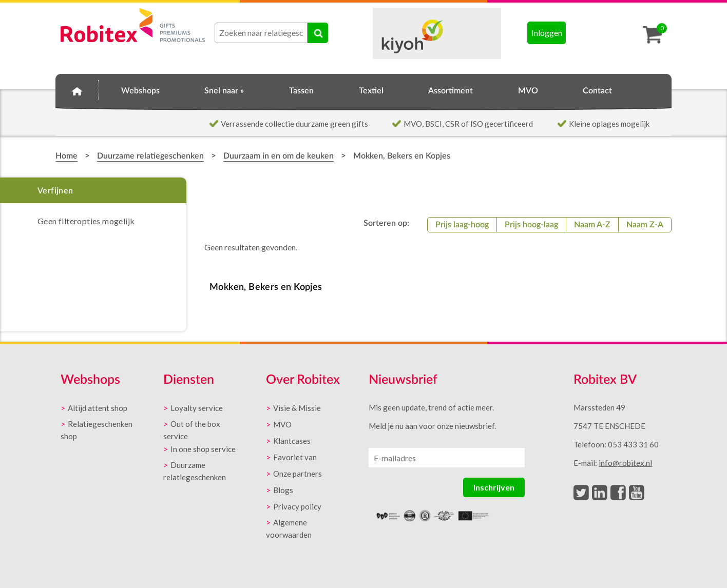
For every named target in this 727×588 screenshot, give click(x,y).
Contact (597, 91)
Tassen (301, 91)
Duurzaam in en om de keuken (279, 156)
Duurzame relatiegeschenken (150, 156)
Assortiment (451, 91)
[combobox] (261, 33)
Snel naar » (224, 91)
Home (77, 89)
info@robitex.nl (625, 463)
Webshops (140, 91)
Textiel (371, 91)
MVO (528, 91)
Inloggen (547, 33)
